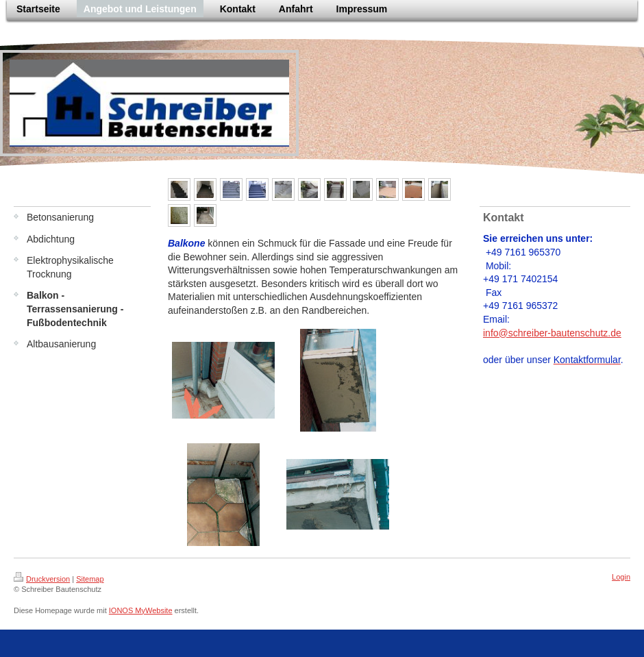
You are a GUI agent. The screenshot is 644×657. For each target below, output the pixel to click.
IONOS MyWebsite (141, 610)
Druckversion (42, 579)
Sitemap (90, 579)
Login (621, 577)
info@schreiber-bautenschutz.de (552, 333)
